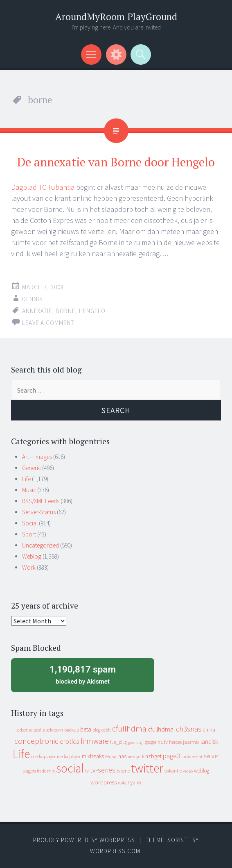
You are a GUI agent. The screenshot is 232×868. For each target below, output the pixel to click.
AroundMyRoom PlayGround (116, 17)
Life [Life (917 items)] (21, 754)
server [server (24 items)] (212, 756)
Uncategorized (41, 545)
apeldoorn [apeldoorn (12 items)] (53, 730)
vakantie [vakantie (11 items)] (173, 771)
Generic (32, 468)
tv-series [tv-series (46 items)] (103, 770)
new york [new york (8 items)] (136, 757)
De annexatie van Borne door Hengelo (116, 162)
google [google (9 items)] (151, 742)
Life (26, 479)
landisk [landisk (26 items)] (209, 742)
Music (29, 490)
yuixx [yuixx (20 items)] (136, 782)
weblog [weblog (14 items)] (202, 771)
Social (30, 523)
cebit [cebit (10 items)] (106, 730)
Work (29, 567)
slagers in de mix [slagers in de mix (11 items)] (39, 771)
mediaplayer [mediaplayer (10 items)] (43, 756)
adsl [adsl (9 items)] (37, 730)
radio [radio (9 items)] (186, 757)
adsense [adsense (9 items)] (25, 730)
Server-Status (39, 512)
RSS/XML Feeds (41, 501)
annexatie (37, 311)
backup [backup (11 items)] (72, 730)
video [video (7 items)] (188, 771)
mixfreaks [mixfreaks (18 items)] (93, 756)
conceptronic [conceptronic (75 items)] (36, 741)
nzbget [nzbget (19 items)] (153, 756)
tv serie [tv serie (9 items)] (123, 771)
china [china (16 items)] (209, 730)
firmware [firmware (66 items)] (95, 741)
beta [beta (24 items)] (86, 729)
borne (65, 311)
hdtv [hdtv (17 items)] (163, 742)
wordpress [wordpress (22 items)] (104, 782)
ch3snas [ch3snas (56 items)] (189, 729)
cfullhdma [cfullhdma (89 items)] (129, 728)
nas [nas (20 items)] (122, 756)
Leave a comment (48, 323)
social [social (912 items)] (70, 768)
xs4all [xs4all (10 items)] (123, 783)
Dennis (33, 299)
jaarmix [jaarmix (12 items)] (191, 742)
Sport (29, 534)
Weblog (32, 556)
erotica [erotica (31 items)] (70, 741)
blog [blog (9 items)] (96, 730)
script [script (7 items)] (197, 757)
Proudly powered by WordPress (84, 840)
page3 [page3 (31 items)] (171, 756)
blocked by (83, 674)
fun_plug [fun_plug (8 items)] (118, 742)
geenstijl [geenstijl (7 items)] (136, 742)
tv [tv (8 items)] (87, 771)
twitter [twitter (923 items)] (147, 768)
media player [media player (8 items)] (69, 757)
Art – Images (37, 457)
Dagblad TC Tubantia (43, 187)
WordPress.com (115, 851)
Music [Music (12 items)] (111, 756)
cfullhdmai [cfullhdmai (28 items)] (161, 729)
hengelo (92, 311)
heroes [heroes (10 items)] (175, 742)
